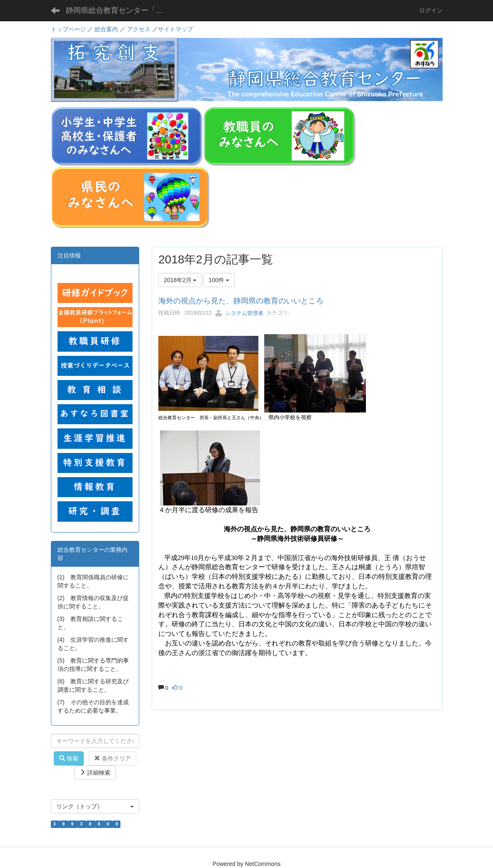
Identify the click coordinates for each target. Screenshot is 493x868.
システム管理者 (239, 313)
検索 (69, 758)
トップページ (68, 29)
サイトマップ (175, 29)
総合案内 (106, 29)
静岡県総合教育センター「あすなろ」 (121, 10)
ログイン (431, 10)
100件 (219, 280)
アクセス (139, 29)
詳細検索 (95, 773)
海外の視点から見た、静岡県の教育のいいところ (241, 301)
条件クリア (113, 758)
